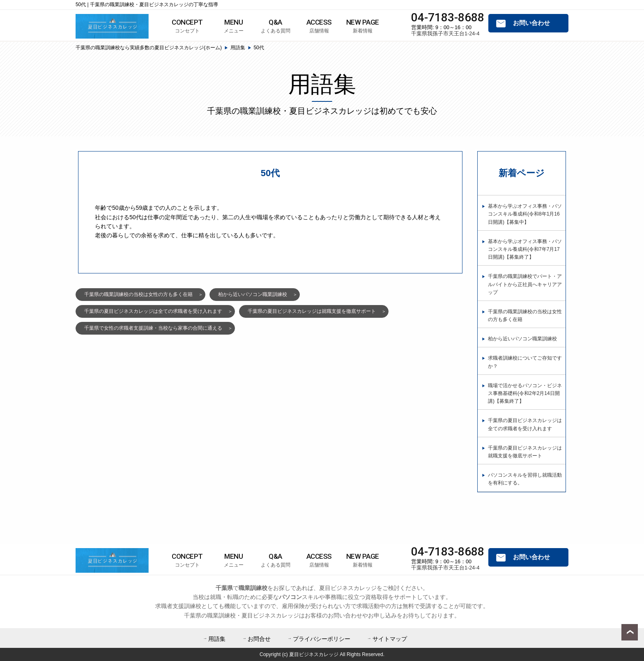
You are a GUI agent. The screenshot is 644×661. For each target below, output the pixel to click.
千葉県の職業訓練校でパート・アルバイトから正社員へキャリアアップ (525, 284)
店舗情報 (319, 26)
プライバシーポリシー (322, 639)
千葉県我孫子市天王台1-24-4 (445, 34)
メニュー (234, 26)
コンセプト (187, 26)
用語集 (217, 639)
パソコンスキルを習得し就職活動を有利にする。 (525, 479)
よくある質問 (276, 26)
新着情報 (363, 26)
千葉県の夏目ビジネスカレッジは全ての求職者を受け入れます (153, 311)
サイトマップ (390, 639)
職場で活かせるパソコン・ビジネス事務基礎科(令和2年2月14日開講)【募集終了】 (525, 393)
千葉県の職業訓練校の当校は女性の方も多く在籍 (138, 294)
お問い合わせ (531, 23)
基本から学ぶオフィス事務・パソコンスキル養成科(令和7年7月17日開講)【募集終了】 (525, 249)
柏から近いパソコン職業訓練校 (253, 294)
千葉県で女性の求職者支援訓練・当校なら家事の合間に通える (153, 328)
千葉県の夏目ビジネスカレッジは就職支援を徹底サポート (312, 311)
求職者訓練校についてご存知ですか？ (525, 362)
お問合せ (259, 639)
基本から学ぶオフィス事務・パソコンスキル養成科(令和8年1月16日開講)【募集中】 (525, 214)
